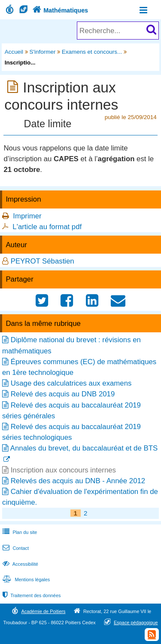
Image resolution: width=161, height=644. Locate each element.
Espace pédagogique (136, 623)
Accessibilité (20, 564)
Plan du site (19, 532)
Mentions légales (25, 580)
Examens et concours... (92, 52)
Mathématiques (59, 10)
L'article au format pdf (47, 227)
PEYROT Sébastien (43, 261)
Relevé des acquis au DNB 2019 (63, 394)
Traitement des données (31, 595)
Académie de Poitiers (43, 611)
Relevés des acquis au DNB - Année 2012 (78, 481)
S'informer (43, 52)
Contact (15, 548)
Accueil (14, 52)
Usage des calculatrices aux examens (71, 383)
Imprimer (27, 216)
